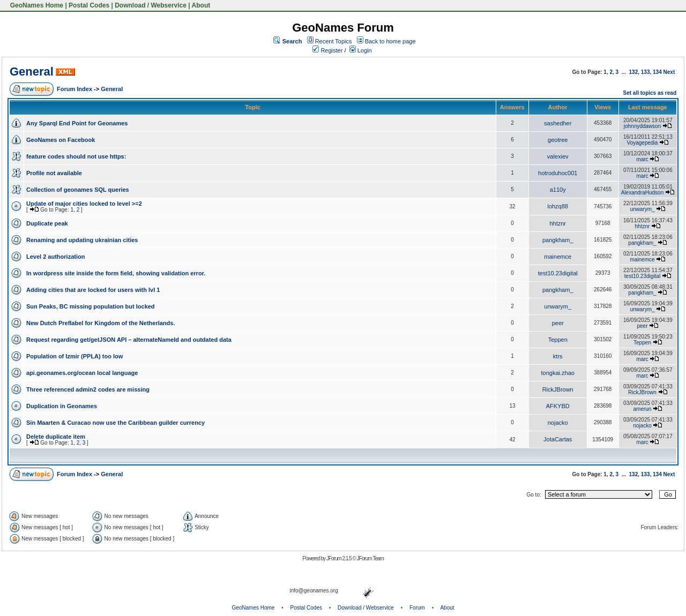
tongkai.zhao (558, 373)
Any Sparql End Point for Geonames (77, 123)
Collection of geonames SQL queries (78, 190)
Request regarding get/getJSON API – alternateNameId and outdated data (129, 340)
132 (634, 72)
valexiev (558, 156)
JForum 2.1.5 (340, 558)
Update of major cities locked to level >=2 (84, 204)
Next (669, 72)
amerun (643, 409)
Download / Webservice (151, 5)
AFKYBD (558, 406)
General (32, 72)
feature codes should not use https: (76, 156)
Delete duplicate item (56, 437)
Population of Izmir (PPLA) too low (74, 356)
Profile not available (54, 173)
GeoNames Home (36, 5)
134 (657, 72)
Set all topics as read (650, 93)
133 (646, 72)
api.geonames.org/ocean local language (82, 373)
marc (642, 159)
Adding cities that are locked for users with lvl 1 (93, 290)
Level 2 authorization (55, 257)
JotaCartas (558, 439)
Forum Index (74, 89)
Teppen (558, 340)
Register (327, 50)
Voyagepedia (643, 143)
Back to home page (390, 41)
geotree (558, 140)
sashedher (558, 123)
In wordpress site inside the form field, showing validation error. (116, 273)
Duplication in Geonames (62, 406)
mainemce (558, 257)
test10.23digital (558, 273)
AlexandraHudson (643, 193)
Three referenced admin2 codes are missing (88, 389)
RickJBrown (558, 389)
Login (361, 50)
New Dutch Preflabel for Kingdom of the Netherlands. (100, 323)
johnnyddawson (643, 126)
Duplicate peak (47, 223)
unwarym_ (642, 209)
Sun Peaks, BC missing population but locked (91, 306)
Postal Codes (89, 5)
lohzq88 (558, 206)
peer (558, 323)
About (201, 5)
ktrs (558, 356)
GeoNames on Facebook (61, 140)
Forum (417, 608)
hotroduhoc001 (558, 173)
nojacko (558, 423)
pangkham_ (558, 240)
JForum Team (370, 558)
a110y (558, 190)
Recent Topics (334, 41)
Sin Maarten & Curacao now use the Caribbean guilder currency (115, 423)
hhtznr (558, 223)
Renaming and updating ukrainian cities (82, 240)
